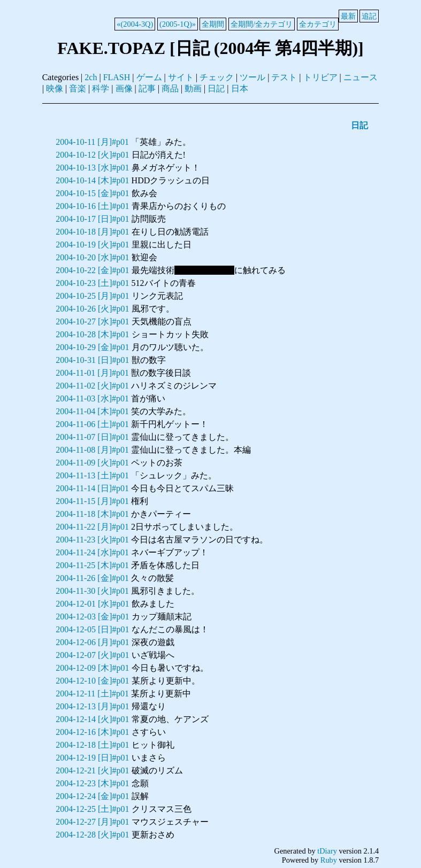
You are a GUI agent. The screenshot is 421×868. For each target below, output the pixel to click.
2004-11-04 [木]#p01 (92, 411)
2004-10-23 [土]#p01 (92, 283)
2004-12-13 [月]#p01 (92, 706)
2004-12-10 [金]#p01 (92, 681)
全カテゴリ (318, 24)
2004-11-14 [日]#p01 (92, 488)
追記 (369, 16)
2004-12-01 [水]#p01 (92, 604)
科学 (101, 88)
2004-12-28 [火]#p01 (92, 835)
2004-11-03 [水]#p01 (92, 398)
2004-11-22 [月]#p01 (92, 527)
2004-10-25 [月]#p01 (92, 296)
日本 (240, 88)
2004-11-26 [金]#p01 (92, 578)
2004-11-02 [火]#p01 (92, 386)
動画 (193, 88)
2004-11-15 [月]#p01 (92, 501)
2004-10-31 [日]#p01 (92, 360)
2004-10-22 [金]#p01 (92, 270)
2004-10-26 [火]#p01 (92, 309)
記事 (147, 88)
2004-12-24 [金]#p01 (92, 796)
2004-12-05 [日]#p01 (92, 629)
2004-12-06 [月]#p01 (92, 642)
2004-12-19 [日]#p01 (92, 758)
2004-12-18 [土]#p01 (92, 745)
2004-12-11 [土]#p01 (92, 693)
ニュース (361, 77)
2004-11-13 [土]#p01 (92, 475)
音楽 (78, 88)
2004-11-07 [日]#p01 (92, 437)
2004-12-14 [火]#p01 (92, 719)
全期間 (213, 24)
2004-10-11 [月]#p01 (92, 142)
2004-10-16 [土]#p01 (92, 206)
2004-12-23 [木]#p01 (92, 783)
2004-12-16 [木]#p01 (92, 732)
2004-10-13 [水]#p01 (92, 168)
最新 (348, 16)
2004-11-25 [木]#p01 (92, 565)
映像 (55, 88)
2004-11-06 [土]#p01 (92, 424)
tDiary (327, 851)
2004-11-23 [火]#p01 (92, 540)
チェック (217, 77)
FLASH (117, 77)
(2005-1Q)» (178, 24)
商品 (170, 88)
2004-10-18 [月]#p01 (92, 232)
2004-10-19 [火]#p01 (92, 245)
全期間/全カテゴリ (262, 24)
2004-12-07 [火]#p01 (92, 655)
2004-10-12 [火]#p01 (92, 155)
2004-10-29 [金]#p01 (92, 347)
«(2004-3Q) (135, 24)
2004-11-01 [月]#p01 (92, 373)
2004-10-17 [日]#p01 (92, 219)
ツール (252, 77)
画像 (124, 88)
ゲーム (149, 77)
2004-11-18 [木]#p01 (92, 514)
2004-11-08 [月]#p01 (92, 450)
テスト (284, 77)
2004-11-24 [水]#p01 (92, 552)
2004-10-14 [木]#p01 (92, 180)
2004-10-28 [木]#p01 (92, 334)
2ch (91, 77)
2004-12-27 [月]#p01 (92, 822)
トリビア (320, 77)
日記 (216, 88)
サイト (181, 77)
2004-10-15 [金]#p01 (92, 193)
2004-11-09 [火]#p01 (92, 463)
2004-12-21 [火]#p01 (92, 770)
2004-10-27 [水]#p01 (92, 321)
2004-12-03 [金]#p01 (92, 617)
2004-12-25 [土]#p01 (92, 809)
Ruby (329, 860)
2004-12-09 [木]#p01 (92, 668)
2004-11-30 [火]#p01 (92, 591)
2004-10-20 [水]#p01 (92, 257)
